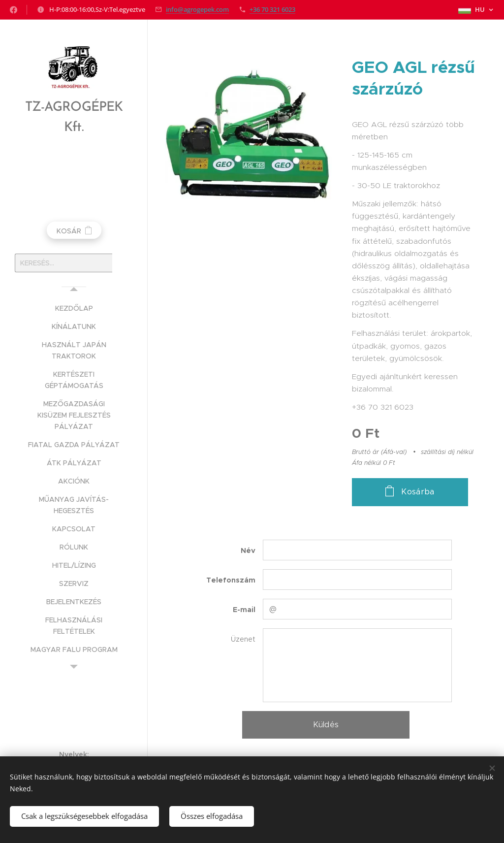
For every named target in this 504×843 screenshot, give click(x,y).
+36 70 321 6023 (272, 9)
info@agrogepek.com (197, 9)
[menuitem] (74, 308)
